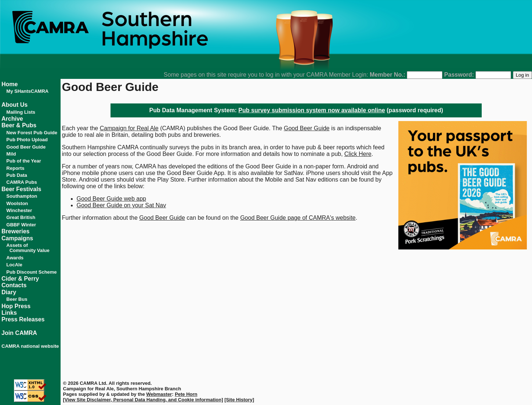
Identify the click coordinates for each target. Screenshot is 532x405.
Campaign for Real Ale (129, 128)
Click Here (358, 154)
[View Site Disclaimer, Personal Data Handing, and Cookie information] (143, 400)
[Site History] (239, 400)
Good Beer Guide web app (111, 199)
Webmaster (159, 394)
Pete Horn (186, 394)
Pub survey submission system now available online (312, 110)
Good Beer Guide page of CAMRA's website (298, 218)
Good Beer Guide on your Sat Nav (122, 205)
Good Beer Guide (307, 128)
